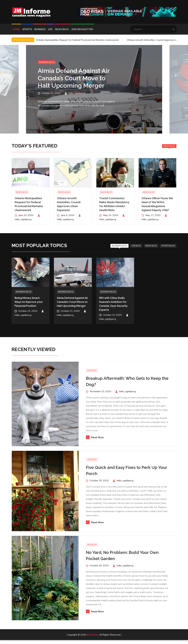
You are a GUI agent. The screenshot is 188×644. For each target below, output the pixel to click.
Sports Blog (168, 246)
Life (50, 29)
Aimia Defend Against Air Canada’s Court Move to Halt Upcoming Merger (74, 78)
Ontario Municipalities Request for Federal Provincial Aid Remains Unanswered (77, 40)
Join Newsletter (82, 29)
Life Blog (136, 246)
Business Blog (47, 62)
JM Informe (93, 635)
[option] (94, 89)
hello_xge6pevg (77, 93)
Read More (95, 438)
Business (40, 29)
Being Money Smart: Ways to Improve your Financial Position (29, 302)
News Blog (62, 29)
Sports (27, 29)
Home (16, 29)
